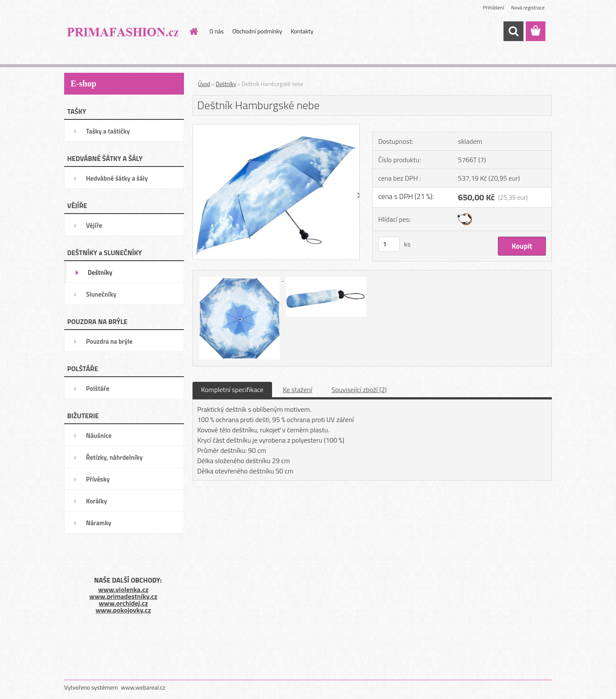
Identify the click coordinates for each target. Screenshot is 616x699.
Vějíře (94, 225)
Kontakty (302, 31)
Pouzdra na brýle (109, 341)
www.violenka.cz (123, 589)
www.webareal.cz (143, 687)
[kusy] (389, 244)
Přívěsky (98, 479)
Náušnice (99, 436)
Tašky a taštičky (108, 131)
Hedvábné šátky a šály (117, 178)
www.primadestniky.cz (123, 596)
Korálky (96, 501)
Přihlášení (493, 7)
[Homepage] (193, 31)
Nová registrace (528, 7)
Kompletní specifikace (232, 390)
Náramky (99, 523)
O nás (217, 31)
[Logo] (123, 32)
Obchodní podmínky (257, 31)
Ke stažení (298, 390)
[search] (513, 31)
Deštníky (100, 272)
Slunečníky (101, 294)
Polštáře (98, 388)
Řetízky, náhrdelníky (114, 457)
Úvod (204, 84)
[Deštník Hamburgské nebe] (276, 128)
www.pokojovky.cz (123, 610)
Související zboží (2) (359, 390)
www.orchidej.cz (123, 603)
